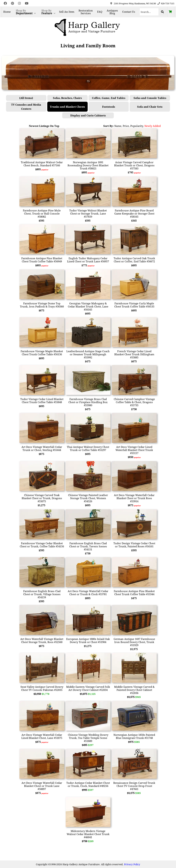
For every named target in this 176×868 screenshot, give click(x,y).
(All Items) (26, 98)
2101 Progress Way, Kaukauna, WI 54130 (135, 3)
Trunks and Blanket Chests (67, 107)
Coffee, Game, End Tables (109, 98)
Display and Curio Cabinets (88, 115)
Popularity (137, 126)
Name (118, 126)
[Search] (149, 12)
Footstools (109, 107)
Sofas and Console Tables (150, 98)
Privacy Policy (132, 864)
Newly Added (153, 126)
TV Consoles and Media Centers (26, 107)
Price (126, 126)
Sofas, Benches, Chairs (67, 98)
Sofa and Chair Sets (150, 107)
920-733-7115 (168, 3)
